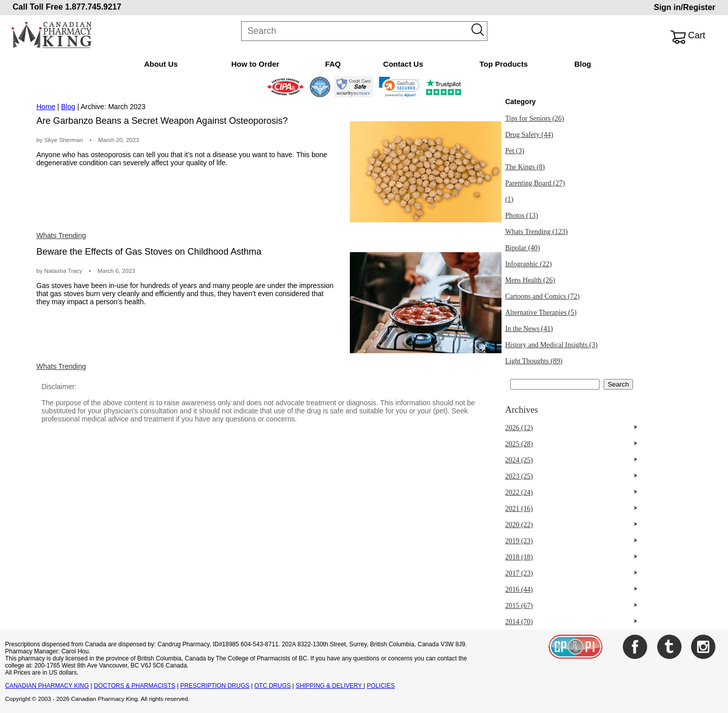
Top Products (504, 64)
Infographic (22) (528, 264)
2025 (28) (519, 444)
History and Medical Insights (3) (551, 345)
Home (46, 107)
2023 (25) (519, 476)
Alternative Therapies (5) (541, 313)
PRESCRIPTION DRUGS (215, 686)
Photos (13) (521, 216)
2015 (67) (519, 606)
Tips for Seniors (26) (535, 118)
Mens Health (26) (530, 280)
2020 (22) (519, 525)
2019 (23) (519, 541)
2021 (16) (519, 509)
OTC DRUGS (272, 686)
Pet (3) (515, 151)
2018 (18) (519, 557)
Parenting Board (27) (535, 183)
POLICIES (381, 686)
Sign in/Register (685, 7)
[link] (399, 87)
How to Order (255, 64)
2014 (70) (519, 622)
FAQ (333, 64)
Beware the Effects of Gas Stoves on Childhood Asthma (149, 252)
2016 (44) (519, 589)
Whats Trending (61, 235)
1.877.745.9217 (93, 7)
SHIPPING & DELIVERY (330, 686)
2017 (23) (519, 573)
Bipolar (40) (522, 248)
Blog (583, 64)
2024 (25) (519, 460)
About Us (161, 64)
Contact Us (403, 64)
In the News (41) (529, 329)
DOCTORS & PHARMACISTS (135, 686)
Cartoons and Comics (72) (542, 296)
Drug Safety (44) (529, 135)
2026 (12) (519, 428)
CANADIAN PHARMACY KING (47, 686)
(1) (509, 199)
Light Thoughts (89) (534, 361)
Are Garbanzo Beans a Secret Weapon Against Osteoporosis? (162, 121)
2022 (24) (519, 492)
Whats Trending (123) (536, 232)
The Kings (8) (525, 167)
